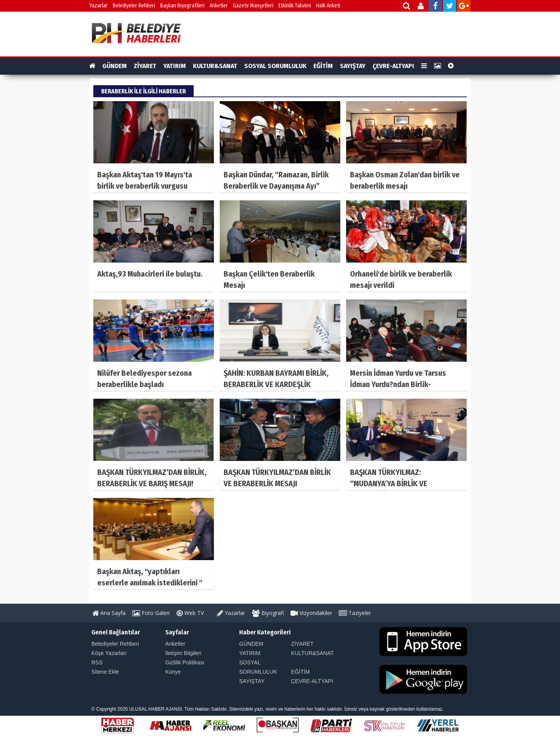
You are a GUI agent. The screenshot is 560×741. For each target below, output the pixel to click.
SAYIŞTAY (353, 66)
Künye (173, 672)
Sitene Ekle (105, 672)
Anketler (219, 6)
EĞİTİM (323, 66)
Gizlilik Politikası (185, 662)
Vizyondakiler (311, 613)
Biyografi (268, 613)
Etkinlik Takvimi (295, 6)
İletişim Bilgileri (183, 653)
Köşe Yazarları (109, 653)
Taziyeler (355, 613)
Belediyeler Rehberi (134, 6)
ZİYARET (145, 66)
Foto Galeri (151, 613)
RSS (97, 662)
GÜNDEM (115, 66)
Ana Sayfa (109, 613)
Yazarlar (99, 6)
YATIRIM (175, 66)
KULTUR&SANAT (215, 66)
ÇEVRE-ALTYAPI (393, 66)
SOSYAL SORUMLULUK (275, 66)
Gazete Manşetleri (253, 6)
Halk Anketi (328, 6)
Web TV (190, 613)
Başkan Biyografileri (182, 6)
